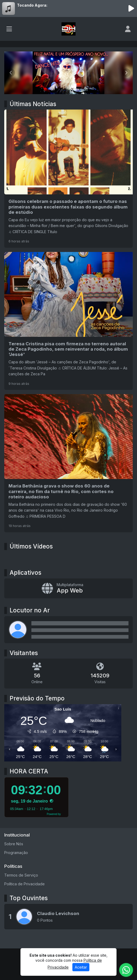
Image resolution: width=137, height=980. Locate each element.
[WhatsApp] (126, 970)
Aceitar (81, 967)
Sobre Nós (14, 844)
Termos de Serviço (21, 875)
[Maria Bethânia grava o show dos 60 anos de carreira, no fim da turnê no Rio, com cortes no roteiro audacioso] (68, 463)
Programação (16, 853)
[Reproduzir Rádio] (131, 8)
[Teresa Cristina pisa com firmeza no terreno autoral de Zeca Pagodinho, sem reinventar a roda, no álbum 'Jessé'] (68, 321)
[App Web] (68, 588)
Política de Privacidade (24, 884)
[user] (128, 29)
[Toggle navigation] (9, 29)
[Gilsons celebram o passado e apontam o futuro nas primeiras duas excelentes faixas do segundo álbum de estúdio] (68, 178)
